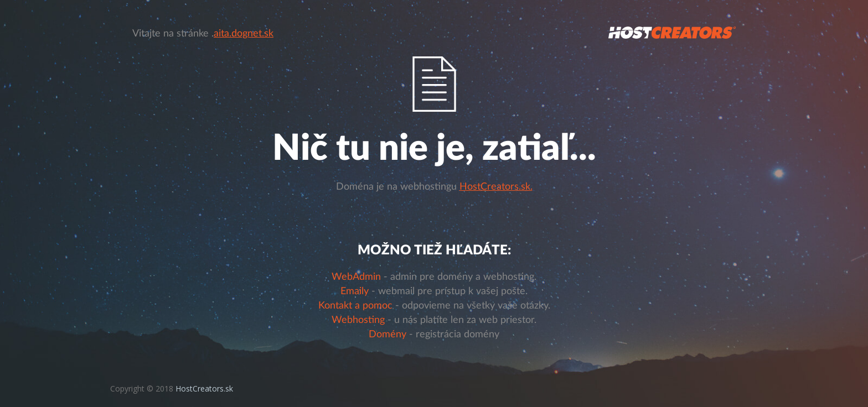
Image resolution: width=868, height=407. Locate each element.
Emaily (355, 291)
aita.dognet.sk (244, 34)
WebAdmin (356, 277)
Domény (387, 335)
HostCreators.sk (204, 388)
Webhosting (358, 320)
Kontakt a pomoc (355, 306)
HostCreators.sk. (496, 187)
